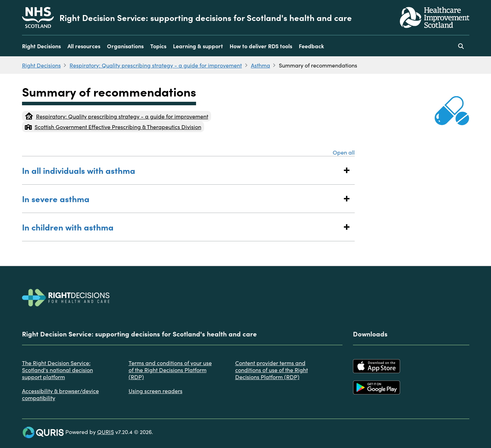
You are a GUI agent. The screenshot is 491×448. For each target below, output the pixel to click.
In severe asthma (182, 198)
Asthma (261, 65)
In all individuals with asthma (182, 170)
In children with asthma (182, 227)
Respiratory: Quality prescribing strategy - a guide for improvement (156, 65)
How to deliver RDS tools (261, 46)
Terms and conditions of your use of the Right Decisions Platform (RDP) (170, 370)
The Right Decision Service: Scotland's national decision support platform (57, 370)
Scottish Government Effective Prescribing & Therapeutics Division (113, 127)
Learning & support (198, 46)
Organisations (125, 46)
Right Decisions (41, 46)
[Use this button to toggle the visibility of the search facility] (461, 46)
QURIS (106, 432)
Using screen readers (156, 391)
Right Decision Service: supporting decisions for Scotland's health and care (206, 17)
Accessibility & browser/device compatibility (60, 394)
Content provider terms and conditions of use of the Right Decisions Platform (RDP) (272, 370)
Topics (158, 46)
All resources (84, 46)
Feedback (311, 46)
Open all (344, 152)
